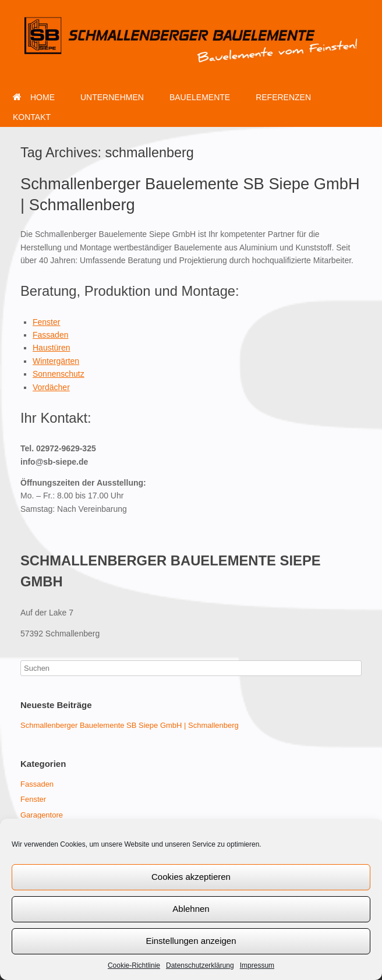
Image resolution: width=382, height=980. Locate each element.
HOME (34, 97)
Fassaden (50, 335)
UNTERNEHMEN (112, 97)
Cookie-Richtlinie (134, 965)
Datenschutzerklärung (200, 965)
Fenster (46, 322)
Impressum (257, 965)
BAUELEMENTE (200, 97)
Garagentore (42, 815)
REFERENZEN (283, 97)
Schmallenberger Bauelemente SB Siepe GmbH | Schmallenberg (130, 725)
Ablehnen (191, 909)
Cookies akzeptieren (191, 877)
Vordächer (51, 387)
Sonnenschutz (59, 374)
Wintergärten (56, 361)
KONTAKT (32, 117)
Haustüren (52, 348)
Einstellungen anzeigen (191, 941)
